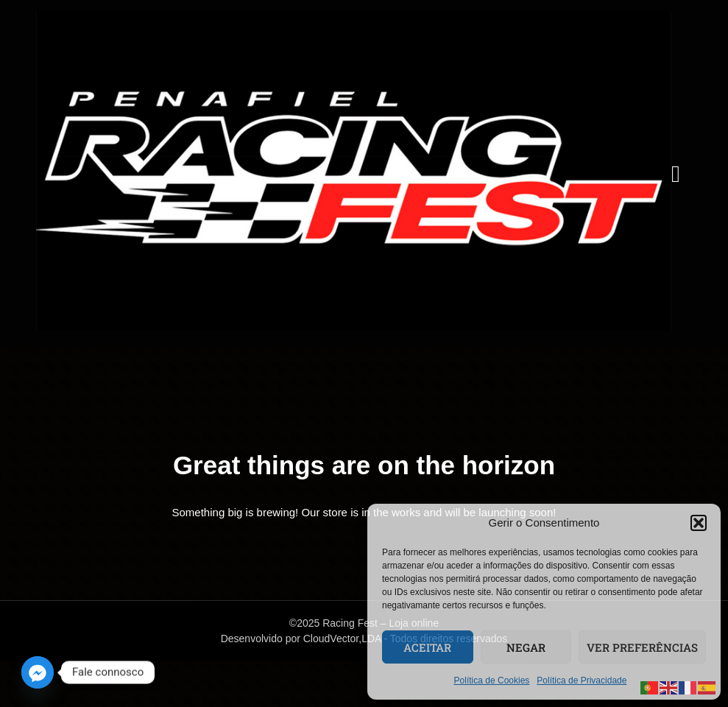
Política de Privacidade (582, 680)
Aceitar (427, 647)
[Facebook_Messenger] (38, 672)
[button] (699, 523)
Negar (526, 647)
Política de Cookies (492, 680)
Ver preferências (642, 647)
